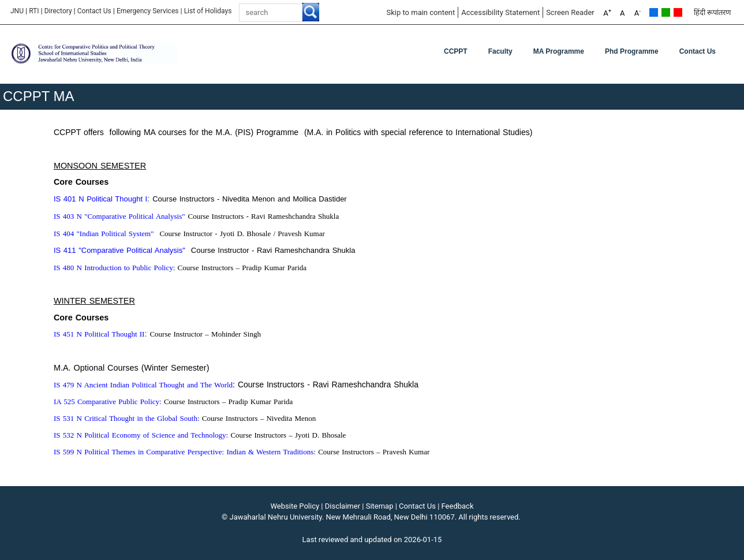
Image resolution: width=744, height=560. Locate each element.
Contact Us (94, 11)
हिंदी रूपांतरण (712, 12)
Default (654, 12)
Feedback (458, 506)
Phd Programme (632, 51)
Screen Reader (570, 12)
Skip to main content (420, 12)
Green (666, 12)
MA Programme (559, 51)
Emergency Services (148, 11)
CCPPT (456, 51)
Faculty (500, 51)
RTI (34, 11)
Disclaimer (343, 506)
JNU (17, 11)
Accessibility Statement (500, 12)
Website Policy (295, 506)
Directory (58, 11)
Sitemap (380, 506)
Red (678, 12)
